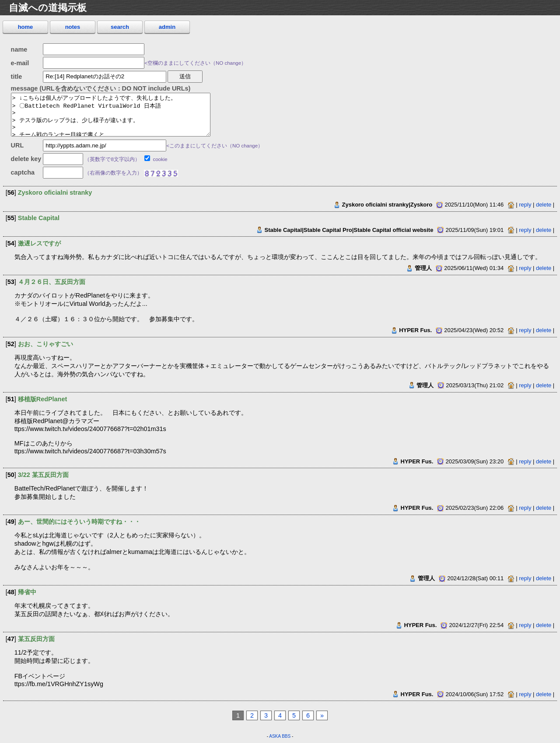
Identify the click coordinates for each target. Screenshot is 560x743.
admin (167, 27)
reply (525, 205)
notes (73, 27)
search (120, 27)
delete (544, 205)
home (26, 27)
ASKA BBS (280, 736)
